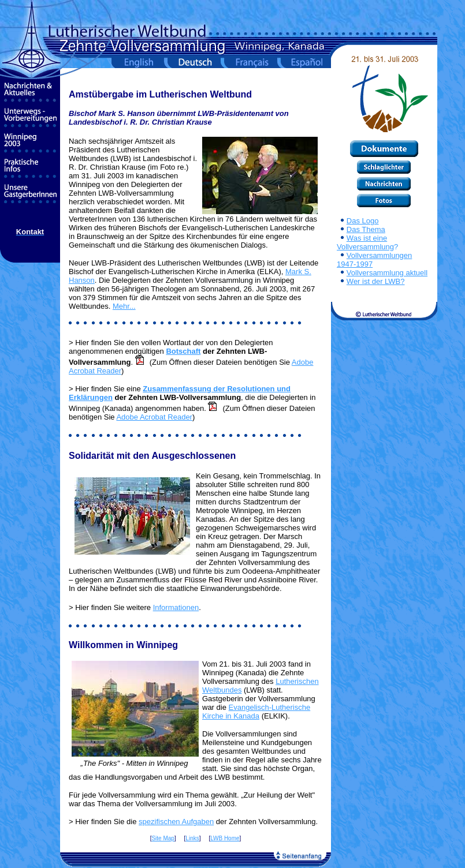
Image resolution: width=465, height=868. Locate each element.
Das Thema (366, 229)
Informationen (176, 607)
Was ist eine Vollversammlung (365, 242)
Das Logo (363, 221)
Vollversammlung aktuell (387, 273)
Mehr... (124, 306)
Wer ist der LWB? (376, 281)
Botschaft (183, 351)
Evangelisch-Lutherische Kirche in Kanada (256, 712)
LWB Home (225, 838)
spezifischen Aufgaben (176, 822)
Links (192, 838)
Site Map (163, 838)
